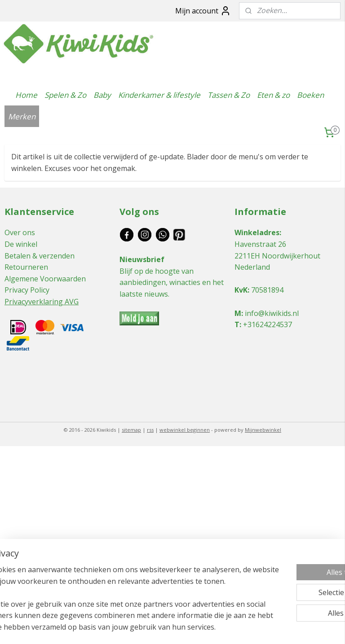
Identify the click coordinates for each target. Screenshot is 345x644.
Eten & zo (273, 95)
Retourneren (26, 267)
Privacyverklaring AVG (42, 302)
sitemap (131, 430)
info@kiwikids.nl (272, 313)
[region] (113, 581)
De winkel (21, 244)
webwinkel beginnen (185, 430)
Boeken (310, 95)
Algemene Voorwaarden (45, 279)
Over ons (20, 232)
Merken (22, 116)
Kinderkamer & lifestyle (159, 95)
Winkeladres (257, 232)
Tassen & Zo (229, 95)
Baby (102, 95)
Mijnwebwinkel (263, 430)
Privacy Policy (27, 290)
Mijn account (203, 11)
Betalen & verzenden (40, 256)
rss (150, 430)
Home (26, 95)
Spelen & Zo (65, 95)
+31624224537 (268, 324)
